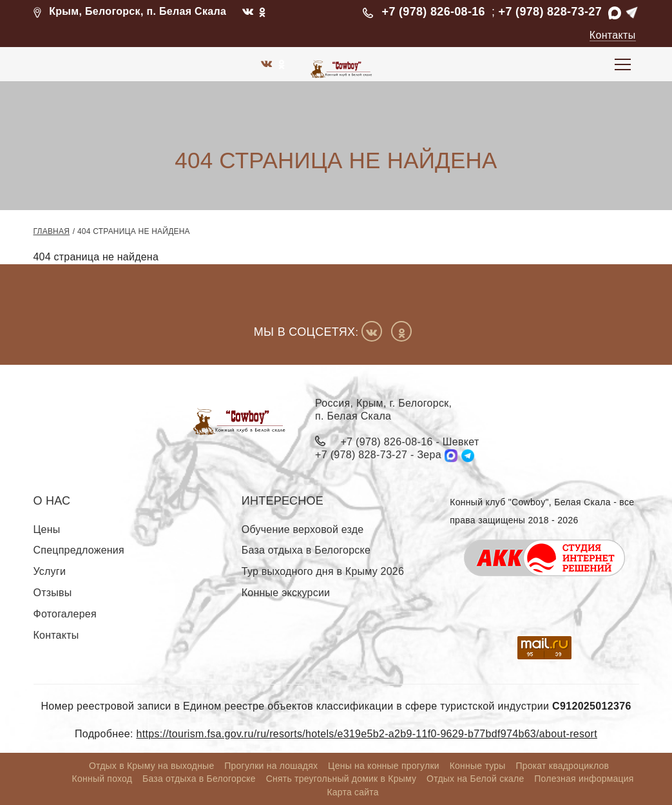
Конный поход (102, 779)
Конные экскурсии (286, 593)
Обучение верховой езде (303, 529)
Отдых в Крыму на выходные (152, 766)
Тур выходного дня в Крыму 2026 (323, 572)
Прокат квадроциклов (562, 766)
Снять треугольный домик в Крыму (341, 779)
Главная (52, 231)
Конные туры (478, 766)
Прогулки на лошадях (271, 766)
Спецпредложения (79, 551)
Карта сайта (352, 792)
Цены (47, 529)
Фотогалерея (65, 614)
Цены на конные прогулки (384, 766)
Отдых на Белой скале (475, 779)
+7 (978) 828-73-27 (550, 12)
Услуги (50, 572)
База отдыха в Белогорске (306, 551)
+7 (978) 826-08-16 (434, 12)
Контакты (613, 35)
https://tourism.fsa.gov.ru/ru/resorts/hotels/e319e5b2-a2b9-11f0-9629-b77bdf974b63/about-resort (367, 734)
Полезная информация (584, 779)
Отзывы (53, 593)
